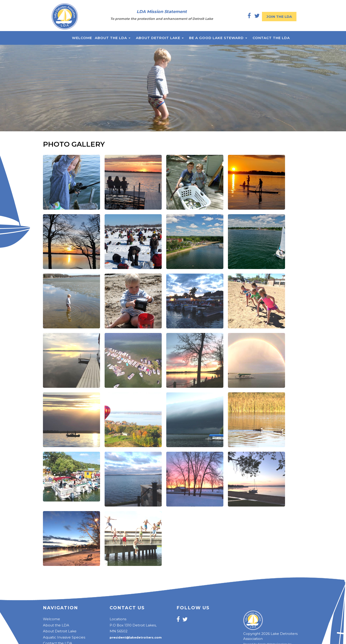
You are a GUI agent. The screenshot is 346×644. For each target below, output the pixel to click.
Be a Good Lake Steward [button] (218, 38)
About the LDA (56, 625)
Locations (118, 619)
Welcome (82, 38)
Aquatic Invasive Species (64, 637)
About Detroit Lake (60, 631)
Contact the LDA (271, 38)
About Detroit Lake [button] (160, 38)
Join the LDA (279, 17)
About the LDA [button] (113, 38)
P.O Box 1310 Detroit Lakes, (133, 625)
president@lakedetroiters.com (136, 637)
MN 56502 (119, 631)
